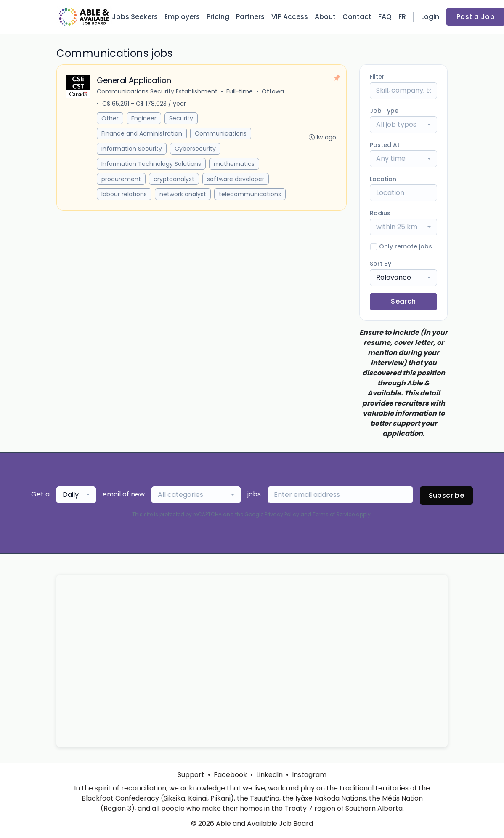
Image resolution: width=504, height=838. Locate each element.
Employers (182, 17)
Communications (221, 134)
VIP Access (290, 17)
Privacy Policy (282, 514)
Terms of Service (334, 514)
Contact (357, 17)
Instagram (309, 775)
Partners (250, 17)
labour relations (125, 195)
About (325, 17)
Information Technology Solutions (152, 164)
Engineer (144, 119)
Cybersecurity (196, 149)
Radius (380, 213)
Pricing (218, 17)
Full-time (240, 92)
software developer (236, 179)
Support (191, 775)
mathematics (235, 164)
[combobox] (403, 125)
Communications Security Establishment (158, 92)
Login (430, 17)
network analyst (183, 195)
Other (110, 119)
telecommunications (250, 195)
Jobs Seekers (135, 17)
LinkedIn (269, 775)
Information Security (132, 149)
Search (403, 301)
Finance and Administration (142, 134)
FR (402, 17)
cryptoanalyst (174, 179)
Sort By (381, 264)
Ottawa (273, 92)
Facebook (230, 775)
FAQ (385, 17)
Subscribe (447, 495)
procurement (122, 179)
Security (182, 119)
